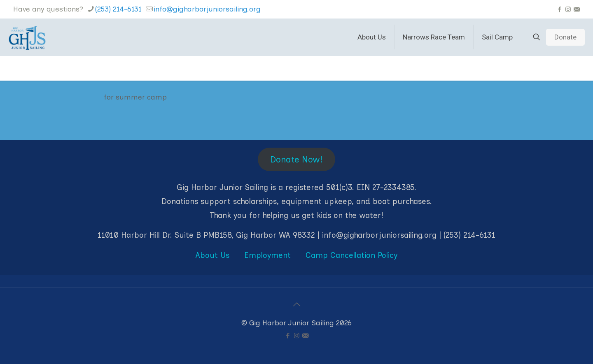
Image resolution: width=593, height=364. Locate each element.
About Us (212, 255)
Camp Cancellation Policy (351, 255)
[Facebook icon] (559, 9)
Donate (565, 37)
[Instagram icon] (568, 9)
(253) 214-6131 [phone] (118, 9)
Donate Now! (296, 159)
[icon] (577, 9)
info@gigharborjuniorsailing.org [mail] (207, 9)
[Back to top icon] (296, 304)
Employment (267, 255)
